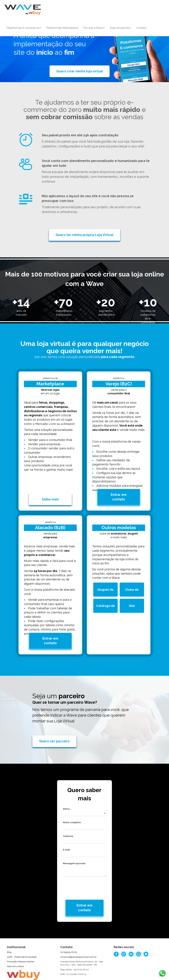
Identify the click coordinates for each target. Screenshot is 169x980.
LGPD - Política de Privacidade (22, 940)
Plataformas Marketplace (62, 28)
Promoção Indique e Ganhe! (20, 945)
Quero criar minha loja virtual (80, 71)
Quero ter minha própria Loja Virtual (84, 235)
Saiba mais (50, 491)
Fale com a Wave (15, 950)
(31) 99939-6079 (69, 936)
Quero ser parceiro (54, 725)
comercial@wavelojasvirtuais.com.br (78, 940)
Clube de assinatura (134, 584)
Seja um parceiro (120, 28)
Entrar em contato (119, 489)
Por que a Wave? (94, 28)
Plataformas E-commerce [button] (24, 28)
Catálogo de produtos (106, 600)
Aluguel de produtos (107, 584)
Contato (141, 28)
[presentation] (85, 870)
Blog (9, 936)
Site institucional (133, 600)
